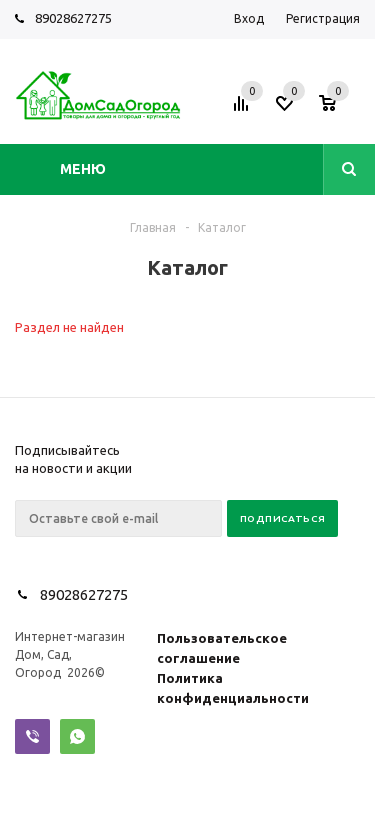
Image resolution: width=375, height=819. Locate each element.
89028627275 (73, 18)
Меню (83, 169)
